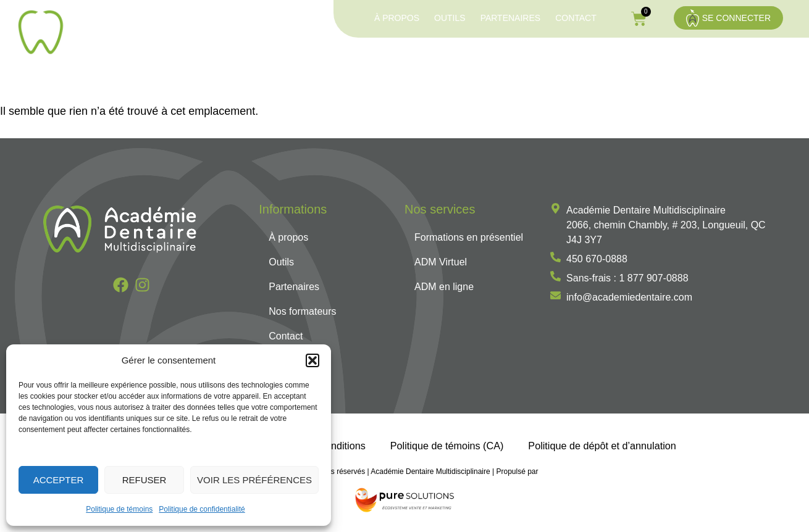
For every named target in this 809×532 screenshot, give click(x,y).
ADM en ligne (600, 58)
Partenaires (511, 18)
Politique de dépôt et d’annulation (602, 446)
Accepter (59, 480)
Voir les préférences (254, 480)
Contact (576, 18)
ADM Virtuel (523, 58)
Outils (450, 18)
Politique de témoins (119, 509)
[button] (312, 360)
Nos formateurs (744, 58)
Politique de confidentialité (202, 509)
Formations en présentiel (409, 58)
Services (670, 58)
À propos (397, 18)
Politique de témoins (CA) (447, 446)
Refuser (145, 480)
